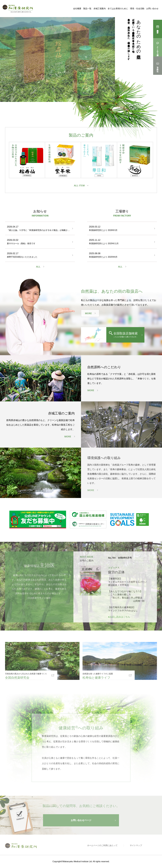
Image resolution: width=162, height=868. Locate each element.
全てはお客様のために (118, 9)
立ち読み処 (158, 67)
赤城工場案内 (100, 9)
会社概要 (77, 9)
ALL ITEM (79, 186)
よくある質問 (158, 49)
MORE (88, 314)
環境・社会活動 (137, 9)
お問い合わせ (152, 9)
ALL (38, 267)
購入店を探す (158, 30)
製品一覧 (87, 9)
